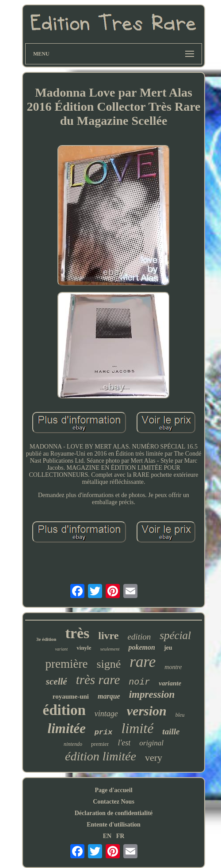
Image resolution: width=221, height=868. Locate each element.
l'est (124, 743)
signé (109, 664)
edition (139, 637)
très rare (98, 680)
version (147, 711)
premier (100, 744)
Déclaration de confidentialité (114, 813)
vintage (106, 714)
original (151, 743)
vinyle (84, 648)
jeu (168, 648)
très (77, 633)
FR (120, 836)
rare (143, 662)
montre (173, 667)
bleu (180, 715)
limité (137, 728)
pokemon (141, 647)
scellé (57, 681)
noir (139, 682)
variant (61, 649)
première (67, 664)
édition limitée (101, 756)
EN (107, 836)
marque (109, 696)
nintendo (73, 744)
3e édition (46, 639)
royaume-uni (71, 696)
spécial (175, 635)
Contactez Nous (114, 802)
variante (170, 683)
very (154, 758)
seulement (110, 649)
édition (64, 710)
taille (171, 731)
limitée (67, 728)
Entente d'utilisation (114, 825)
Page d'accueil (113, 790)
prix (104, 732)
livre (108, 636)
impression (152, 694)
